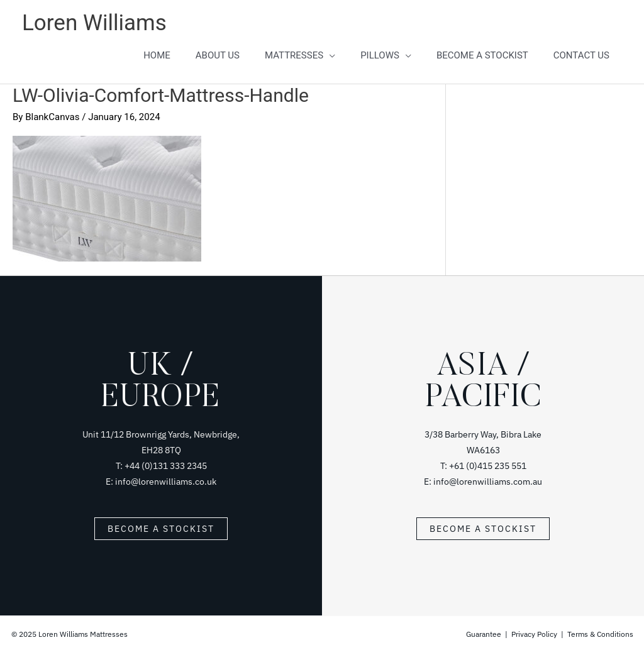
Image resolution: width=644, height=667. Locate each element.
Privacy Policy (534, 634)
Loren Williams (94, 23)
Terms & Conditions (600, 634)
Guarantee (485, 634)
